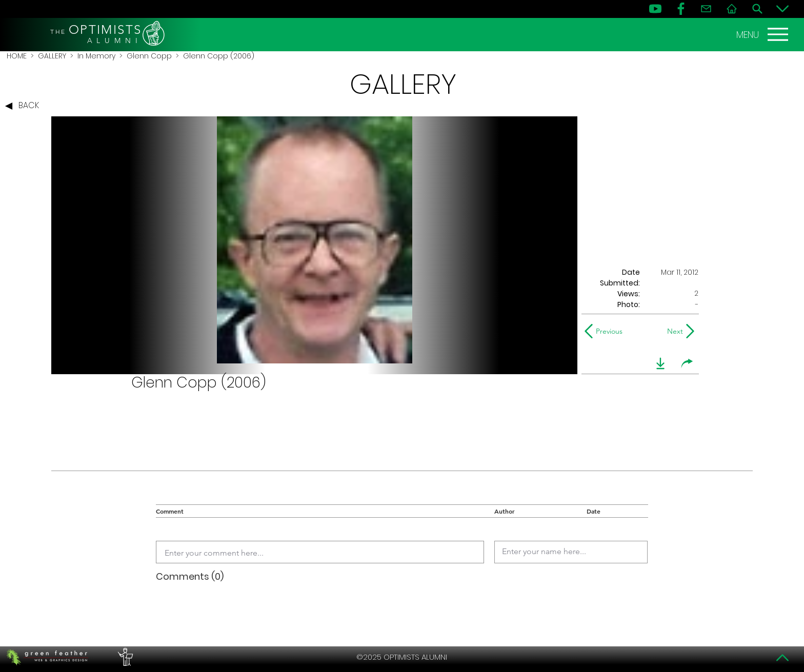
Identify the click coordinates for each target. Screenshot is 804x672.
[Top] (782, 658)
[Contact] (706, 9)
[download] (660, 363)
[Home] (732, 9)
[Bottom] (782, 9)
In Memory (96, 56)
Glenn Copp (149, 56)
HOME (17, 56)
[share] (687, 363)
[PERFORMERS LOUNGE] (124, 657)
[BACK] (25, 106)
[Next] (673, 331)
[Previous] (606, 331)
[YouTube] (655, 9)
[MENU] (763, 34)
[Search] (757, 9)
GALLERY (52, 56)
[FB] (681, 9)
